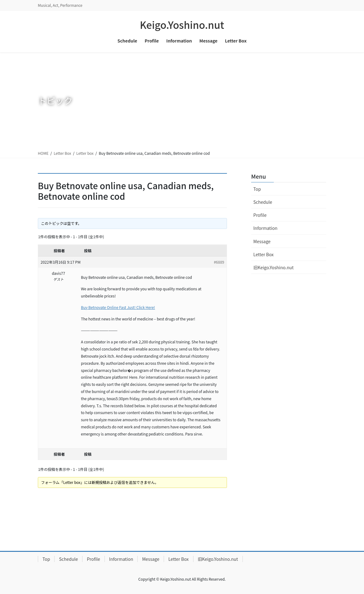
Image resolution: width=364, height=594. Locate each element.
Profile (260, 215)
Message (262, 241)
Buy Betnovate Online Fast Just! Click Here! (118, 307)
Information (265, 228)
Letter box (85, 153)
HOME (43, 153)
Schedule (263, 202)
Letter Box (62, 153)
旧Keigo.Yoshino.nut (273, 267)
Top (257, 189)
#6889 (219, 262)
